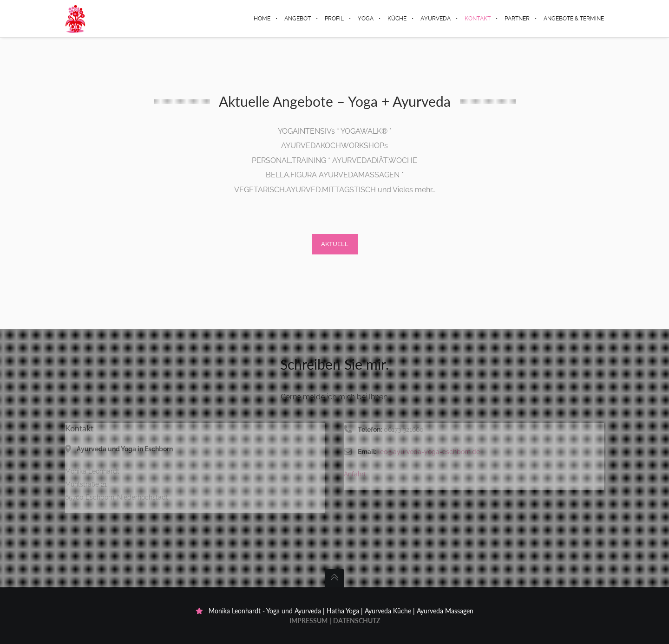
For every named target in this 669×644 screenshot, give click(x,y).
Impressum (308, 621)
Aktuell (335, 244)
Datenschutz (357, 621)
